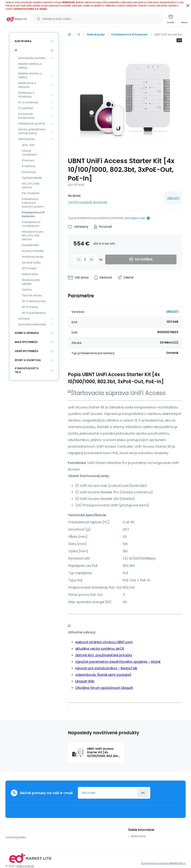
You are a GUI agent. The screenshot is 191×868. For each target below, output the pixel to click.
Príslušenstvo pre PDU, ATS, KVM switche (33, 236)
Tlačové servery (32, 295)
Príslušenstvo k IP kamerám (129, 34)
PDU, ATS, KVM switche (31, 186)
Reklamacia (138, 836)
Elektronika (23, 41)
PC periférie (26, 108)
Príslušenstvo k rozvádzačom (31, 224)
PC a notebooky (28, 102)
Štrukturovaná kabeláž (31, 282)
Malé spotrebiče (26, 342)
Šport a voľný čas (28, 360)
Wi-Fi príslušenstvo (34, 313)
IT (79, 34)
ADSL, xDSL (28, 145)
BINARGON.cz (178, 863)
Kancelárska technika (32, 58)
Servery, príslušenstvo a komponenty (32, 131)
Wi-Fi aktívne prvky (34, 301)
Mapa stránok (25, 866)
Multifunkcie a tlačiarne (27, 85)
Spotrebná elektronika (32, 324)
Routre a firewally (33, 251)
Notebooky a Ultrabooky (26, 95)
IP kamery (28, 160)
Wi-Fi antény (30, 307)
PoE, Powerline (31, 193)
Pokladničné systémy (32, 124)
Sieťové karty (30, 274)
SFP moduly (29, 268)
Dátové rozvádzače (29, 153)
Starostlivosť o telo (27, 370)
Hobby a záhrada (27, 333)
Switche (27, 290)
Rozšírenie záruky (33, 257)
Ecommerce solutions (155, 863)
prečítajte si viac (135, 218)
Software (24, 319)
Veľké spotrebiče (26, 351)
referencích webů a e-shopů (30, 9)
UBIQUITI (173, 198)
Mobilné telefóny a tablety (30, 66)
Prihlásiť (143, 793)
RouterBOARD (30, 245)
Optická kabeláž (32, 178)
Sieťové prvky (96, 34)
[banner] (17, 19)
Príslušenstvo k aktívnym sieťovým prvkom (33, 203)
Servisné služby (31, 263)
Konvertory (29, 172)
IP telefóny (29, 166)
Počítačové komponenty (26, 116)
